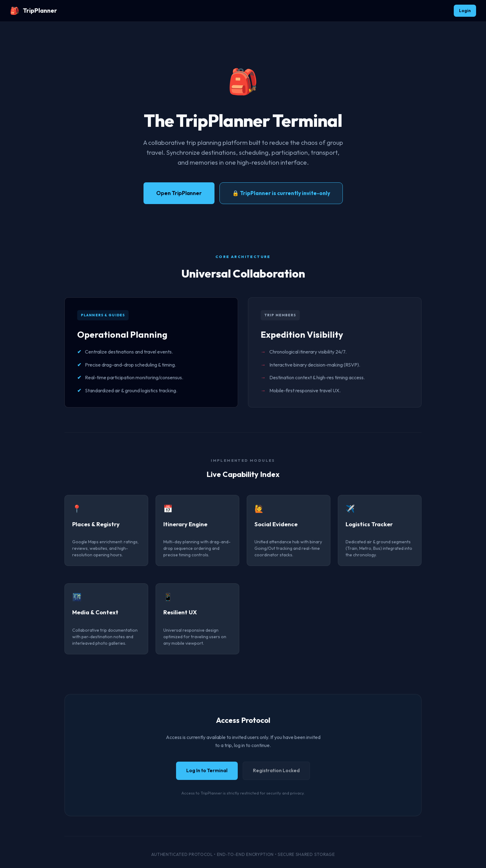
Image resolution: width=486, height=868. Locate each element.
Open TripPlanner (179, 193)
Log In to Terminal (207, 770)
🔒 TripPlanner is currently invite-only (281, 193)
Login (465, 11)
